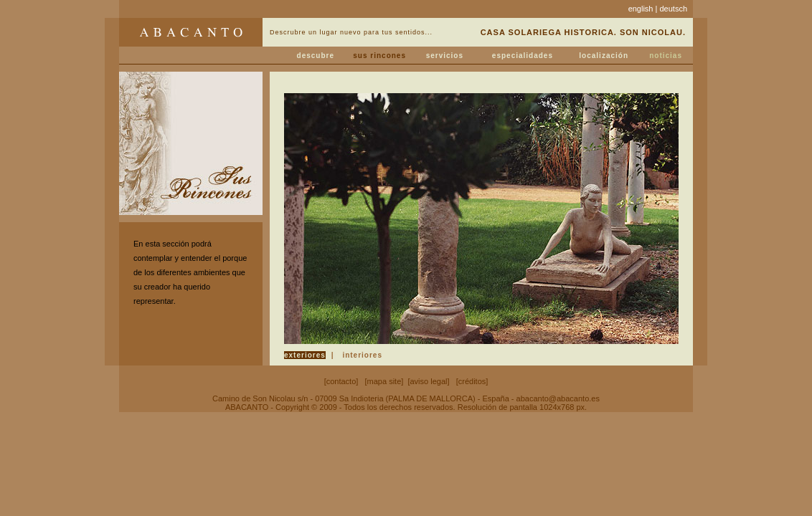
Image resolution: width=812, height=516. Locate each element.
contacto (341, 381)
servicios (445, 56)
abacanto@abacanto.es (558, 398)
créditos (472, 381)
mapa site (384, 381)
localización (604, 56)
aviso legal (429, 381)
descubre (316, 56)
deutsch (673, 9)
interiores (362, 355)
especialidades (523, 56)
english (641, 9)
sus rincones (379, 56)
